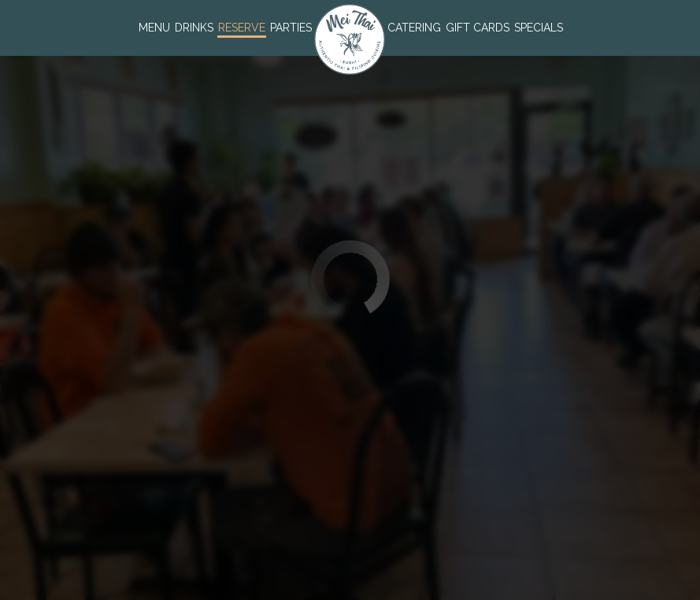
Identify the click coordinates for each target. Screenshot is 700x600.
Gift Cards (478, 28)
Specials (539, 28)
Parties (291, 28)
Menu (154, 28)
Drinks (194, 28)
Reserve (242, 28)
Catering (414, 28)
